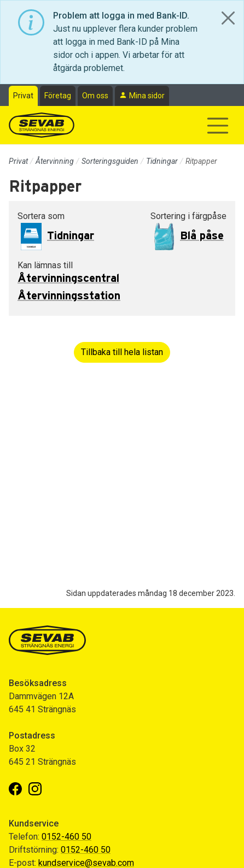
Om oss (95, 96)
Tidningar (162, 161)
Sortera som (41, 216)
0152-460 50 (66, 837)
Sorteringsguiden (110, 161)
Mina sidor (147, 96)
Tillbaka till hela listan (122, 352)
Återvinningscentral (68, 279)
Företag (58, 96)
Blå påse (202, 236)
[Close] (228, 18)
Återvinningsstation (69, 296)
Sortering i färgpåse (188, 216)
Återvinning (55, 161)
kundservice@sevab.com (86, 863)
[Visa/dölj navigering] (218, 126)
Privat (23, 96)
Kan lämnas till (45, 265)
